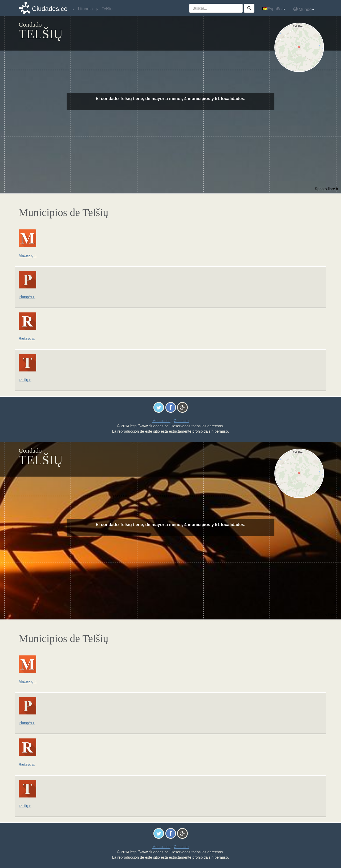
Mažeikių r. (28, 255)
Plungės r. (27, 297)
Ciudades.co (50, 9)
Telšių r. (25, 380)
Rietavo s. (27, 338)
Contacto (181, 421)
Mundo (304, 9)
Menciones (161, 421)
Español (274, 9)
